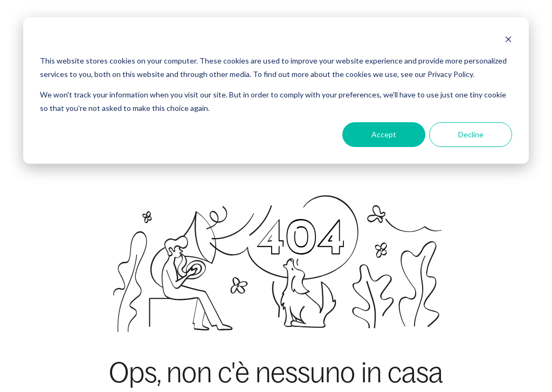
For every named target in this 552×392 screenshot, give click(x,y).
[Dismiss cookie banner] (508, 41)
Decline (471, 134)
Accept (384, 134)
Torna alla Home (276, 316)
